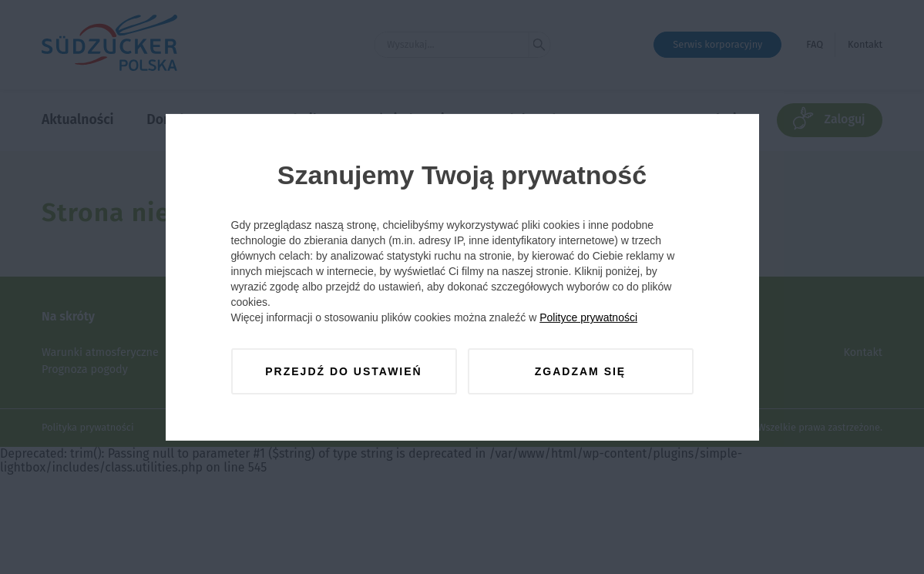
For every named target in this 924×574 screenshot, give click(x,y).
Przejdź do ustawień (343, 371)
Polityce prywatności (588, 317)
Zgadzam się (580, 371)
